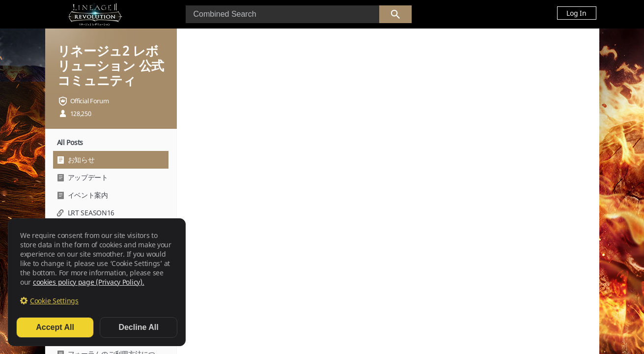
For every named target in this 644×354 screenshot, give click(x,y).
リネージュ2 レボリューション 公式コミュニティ (111, 65)
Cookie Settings (54, 301)
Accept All (55, 327)
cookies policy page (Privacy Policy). (89, 282)
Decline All (138, 327)
